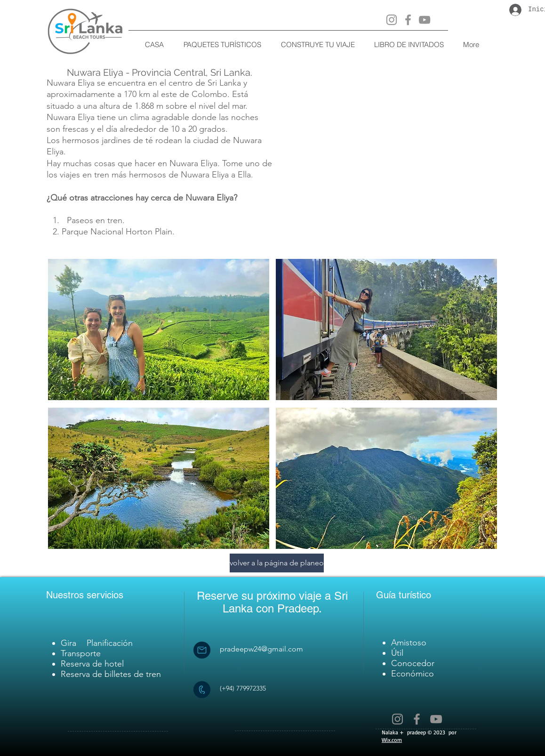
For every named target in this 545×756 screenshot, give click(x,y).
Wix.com (392, 740)
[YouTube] (425, 20)
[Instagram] (392, 20)
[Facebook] (408, 20)
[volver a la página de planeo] (277, 563)
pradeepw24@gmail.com (261, 649)
